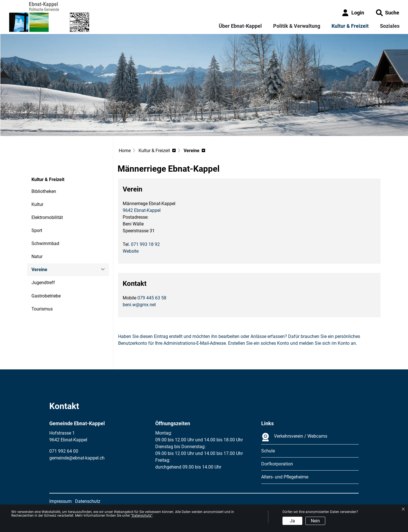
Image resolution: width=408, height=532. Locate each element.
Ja (292, 521)
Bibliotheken (44, 191)
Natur (37, 257)
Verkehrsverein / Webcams (294, 437)
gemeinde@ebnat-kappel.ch (77, 458)
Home (125, 151)
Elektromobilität (47, 217)
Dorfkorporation (277, 464)
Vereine (47, 272)
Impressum (60, 501)
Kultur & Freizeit (350, 26)
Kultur (37, 204)
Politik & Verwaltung (297, 26)
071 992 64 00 (64, 451)
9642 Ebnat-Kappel (142, 210)
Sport (37, 230)
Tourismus (42, 309)
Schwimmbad (45, 243)
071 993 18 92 (145, 244)
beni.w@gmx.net (139, 305)
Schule (268, 451)
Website (133, 251)
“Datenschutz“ (142, 516)
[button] (388, 13)
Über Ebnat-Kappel (240, 26)
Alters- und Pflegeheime (285, 477)
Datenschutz (88, 501)
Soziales (390, 26)
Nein (315, 521)
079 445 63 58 (152, 298)
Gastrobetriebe (46, 296)
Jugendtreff (43, 283)
